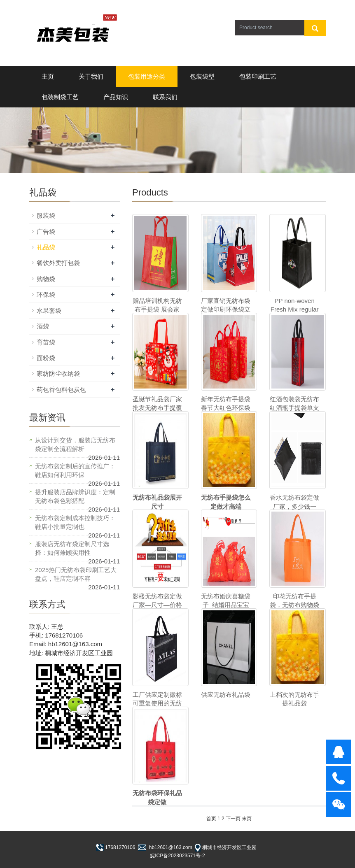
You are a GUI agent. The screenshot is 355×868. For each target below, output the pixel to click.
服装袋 (46, 215)
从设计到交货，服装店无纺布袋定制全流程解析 (75, 444)
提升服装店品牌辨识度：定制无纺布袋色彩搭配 (75, 496)
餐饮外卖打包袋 (58, 263)
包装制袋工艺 (60, 97)
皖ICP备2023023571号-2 (177, 856)
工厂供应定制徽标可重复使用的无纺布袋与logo (157, 703)
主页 (48, 76)
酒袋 (43, 326)
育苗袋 (46, 342)
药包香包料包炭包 (61, 390)
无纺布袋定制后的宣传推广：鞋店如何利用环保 (75, 470)
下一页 (233, 819)
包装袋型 (202, 76)
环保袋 (46, 294)
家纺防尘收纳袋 (58, 373)
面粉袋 (46, 358)
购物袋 (46, 279)
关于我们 (91, 76)
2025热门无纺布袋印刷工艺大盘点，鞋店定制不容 (76, 574)
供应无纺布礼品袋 (226, 695)
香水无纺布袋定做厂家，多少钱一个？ (294, 506)
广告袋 (46, 232)
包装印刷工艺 (258, 76)
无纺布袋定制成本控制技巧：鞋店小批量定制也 (75, 522)
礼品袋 (46, 247)
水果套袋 (49, 311)
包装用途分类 (147, 76)
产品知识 (116, 97)
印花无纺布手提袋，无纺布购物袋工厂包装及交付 (294, 605)
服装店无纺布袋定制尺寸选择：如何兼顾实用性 (72, 548)
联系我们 (165, 97)
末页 (247, 819)
